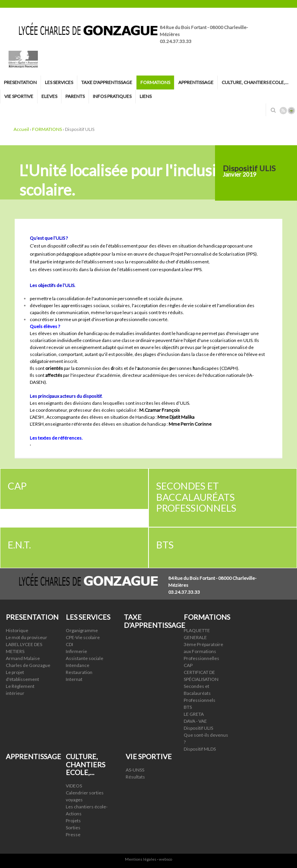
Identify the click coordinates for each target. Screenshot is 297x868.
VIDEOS (74, 786)
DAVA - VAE (195, 721)
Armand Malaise (23, 658)
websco (166, 859)
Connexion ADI (291, 111)
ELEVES (49, 96)
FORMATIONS (155, 82)
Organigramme (82, 630)
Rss (283, 111)
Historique (17, 630)
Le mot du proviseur (26, 637)
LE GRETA (194, 714)
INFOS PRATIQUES (112, 96)
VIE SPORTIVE (19, 96)
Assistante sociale (84, 658)
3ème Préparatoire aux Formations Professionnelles (203, 651)
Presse (73, 834)
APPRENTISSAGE (196, 82)
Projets (73, 821)
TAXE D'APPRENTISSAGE (107, 82)
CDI (69, 644)
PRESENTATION (20, 82)
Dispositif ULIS (198, 728)
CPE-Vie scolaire (83, 637)
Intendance (78, 665)
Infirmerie (76, 651)
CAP (188, 665)
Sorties (73, 828)
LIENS (146, 96)
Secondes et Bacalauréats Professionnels (200, 693)
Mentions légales (141, 859)
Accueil (21, 129)
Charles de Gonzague (28, 665)
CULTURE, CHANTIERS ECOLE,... (255, 82)
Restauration (79, 672)
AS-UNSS (135, 770)
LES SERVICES (59, 82)
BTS (188, 707)
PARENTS (75, 96)
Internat (74, 679)
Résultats (135, 777)
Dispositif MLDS (200, 749)
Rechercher (273, 110)
